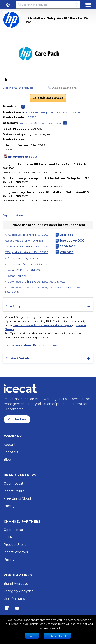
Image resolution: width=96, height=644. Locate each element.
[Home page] (20, 388)
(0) (10, 80)
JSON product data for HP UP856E (27, 246)
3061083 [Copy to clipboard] (37, 129)
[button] (8, 5)
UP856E (31, 117)
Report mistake (13, 215)
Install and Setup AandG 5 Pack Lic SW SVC (54, 112)
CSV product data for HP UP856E (26, 252)
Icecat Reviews (16, 552)
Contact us (17, 419)
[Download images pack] (21, 258)
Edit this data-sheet (48, 98)
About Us (11, 445)
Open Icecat (13, 484)
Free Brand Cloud (17, 498)
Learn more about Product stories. (31, 345)
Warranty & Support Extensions (40, 123)
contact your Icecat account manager (42, 325)
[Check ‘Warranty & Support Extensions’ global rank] (65, 123)
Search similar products (18, 88)
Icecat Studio (14, 491)
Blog (7, 460)
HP (16, 106)
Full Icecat (12, 537)
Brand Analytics (16, 584)
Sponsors (11, 452)
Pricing (9, 506)
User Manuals (14, 598)
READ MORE (57, 636)
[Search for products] (48, 5)
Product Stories (16, 545)
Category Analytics (18, 591)
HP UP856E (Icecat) (22, 157)
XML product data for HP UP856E (27, 235)
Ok (32, 636)
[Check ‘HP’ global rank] (23, 107)
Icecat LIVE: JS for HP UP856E (24, 241)
